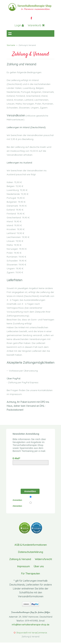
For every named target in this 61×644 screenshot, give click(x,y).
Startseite (11, 45)
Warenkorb (36, 25)
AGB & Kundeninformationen (31, 545)
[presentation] (31, 476)
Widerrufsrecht (43, 559)
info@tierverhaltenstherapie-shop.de (30, 625)
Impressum (24, 566)
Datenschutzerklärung (30, 552)
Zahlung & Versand (20, 559)
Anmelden (30, 491)
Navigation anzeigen (10, 33)
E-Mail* (17, 458)
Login (19, 25)
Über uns (39, 566)
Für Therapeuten (30, 574)
